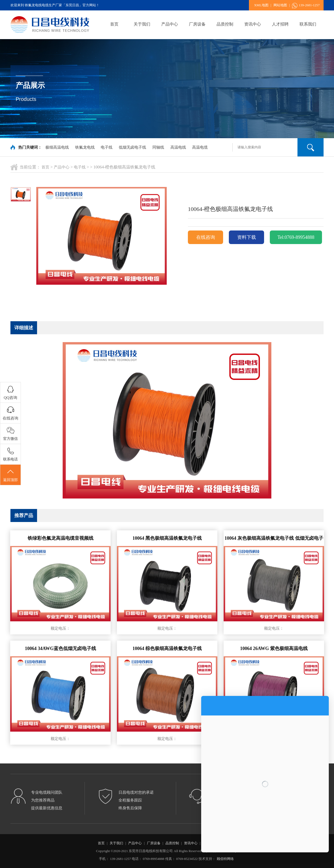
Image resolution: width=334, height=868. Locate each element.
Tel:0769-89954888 (296, 237)
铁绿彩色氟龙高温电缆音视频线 (61, 538)
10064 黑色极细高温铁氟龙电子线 (167, 538)
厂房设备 (197, 24)
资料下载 (247, 237)
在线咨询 (206, 237)
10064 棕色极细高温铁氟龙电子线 (167, 648)
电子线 (107, 147)
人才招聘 (280, 24)
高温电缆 (200, 147)
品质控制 (225, 24)
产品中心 (170, 24)
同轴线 (158, 147)
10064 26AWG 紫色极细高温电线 (274, 648)
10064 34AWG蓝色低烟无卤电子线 (60, 648)
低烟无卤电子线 (132, 147)
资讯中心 (253, 24)
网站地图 (280, 5)
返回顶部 (10, 475)
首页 (114, 24)
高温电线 (178, 147)
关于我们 (142, 24)
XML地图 (261, 5)
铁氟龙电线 (85, 147)
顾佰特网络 (225, 859)
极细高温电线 (57, 147)
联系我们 (308, 24)
